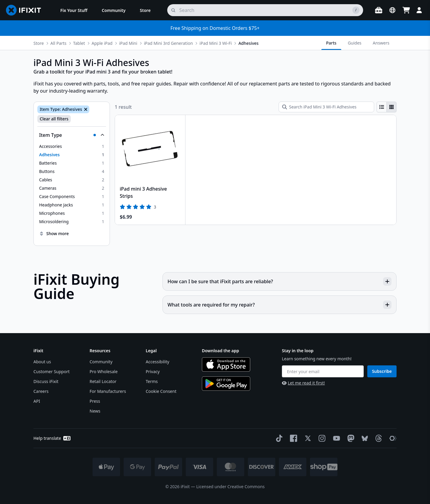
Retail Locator (103, 381)
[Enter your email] (323, 371)
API (37, 401)
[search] (265, 10)
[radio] (382, 107)
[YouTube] (335, 438)
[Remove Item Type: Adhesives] (85, 109)
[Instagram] (321, 438)
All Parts (59, 43)
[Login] (419, 10)
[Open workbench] (379, 10)
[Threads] (377, 438)
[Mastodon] (350, 438)
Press (95, 401)
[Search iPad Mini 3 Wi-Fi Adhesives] (326, 107)
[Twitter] (307, 438)
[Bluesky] (364, 438)
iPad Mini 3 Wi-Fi (216, 43)
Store (39, 43)
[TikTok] (278, 438)
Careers (41, 391)
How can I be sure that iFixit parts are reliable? (279, 281)
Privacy (153, 372)
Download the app (221, 351)
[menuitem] (74, 10)
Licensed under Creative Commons (230, 487)
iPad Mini (128, 43)
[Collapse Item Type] (72, 135)
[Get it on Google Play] (226, 384)
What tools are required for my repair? (279, 305)
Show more (54, 233)
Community (101, 362)
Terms (152, 381)
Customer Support (52, 372)
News (95, 411)
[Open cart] (406, 10)
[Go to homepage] (26, 10)
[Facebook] (292, 438)
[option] (72, 146)
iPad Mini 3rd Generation (168, 43)
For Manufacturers (108, 391)
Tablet (79, 43)
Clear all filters (54, 119)
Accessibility (158, 362)
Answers (381, 43)
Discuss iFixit (46, 381)
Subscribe (382, 371)
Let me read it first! (303, 383)
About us (42, 362)
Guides (355, 43)
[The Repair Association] (392, 438)
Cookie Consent (161, 391)
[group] (387, 107)
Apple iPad (102, 43)
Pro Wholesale (104, 372)
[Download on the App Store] (226, 364)
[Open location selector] (392, 10)
